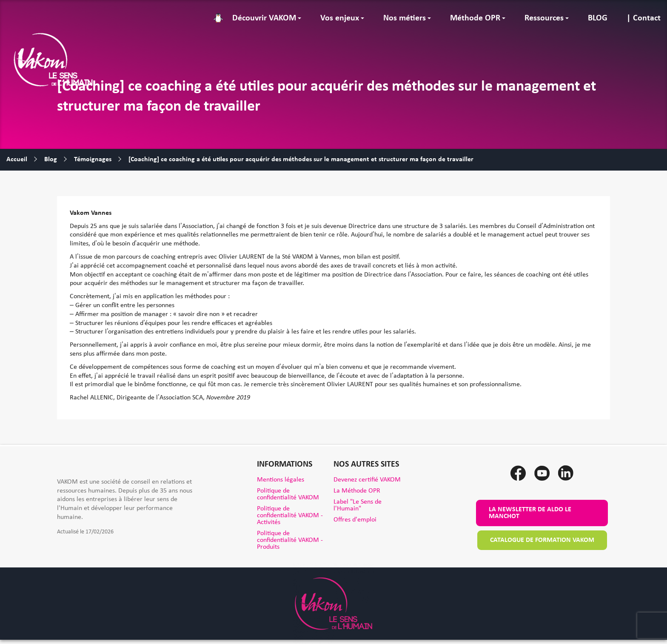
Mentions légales (281, 480)
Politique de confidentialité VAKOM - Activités (290, 516)
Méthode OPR (475, 18)
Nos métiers (405, 18)
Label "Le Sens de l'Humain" (358, 505)
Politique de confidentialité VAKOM (288, 494)
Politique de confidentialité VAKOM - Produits (290, 540)
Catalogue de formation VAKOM (542, 540)
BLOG (598, 18)
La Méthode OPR (357, 491)
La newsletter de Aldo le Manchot (530, 513)
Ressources (544, 18)
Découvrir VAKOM (264, 18)
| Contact (644, 18)
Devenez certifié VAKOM (367, 480)
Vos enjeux (340, 18)
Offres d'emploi (355, 520)
